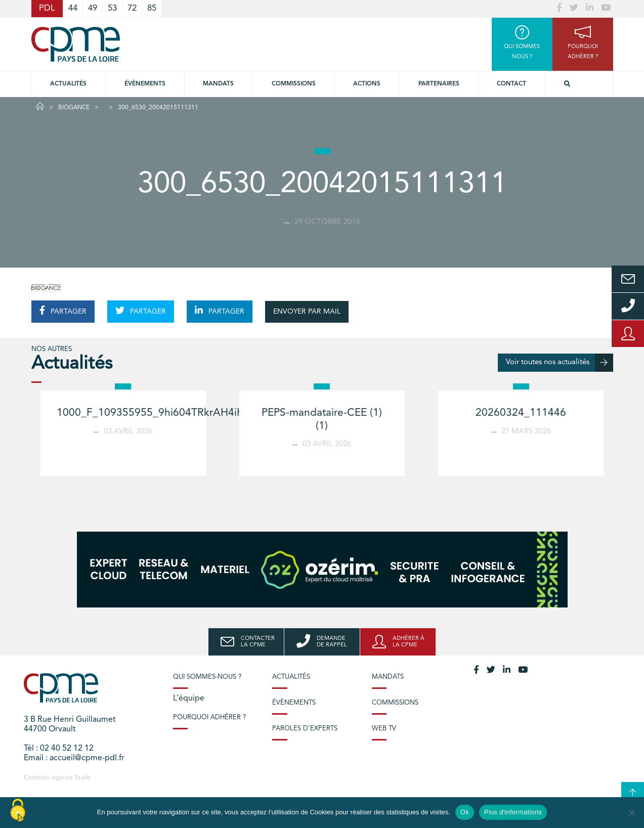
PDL (47, 8)
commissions (294, 84)
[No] (631, 812)
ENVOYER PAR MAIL (307, 312)
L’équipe (189, 699)
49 (93, 8)
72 (132, 8)
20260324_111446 (521, 413)
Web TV (384, 729)
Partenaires (439, 84)
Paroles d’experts (305, 729)
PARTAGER (63, 311)
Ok (465, 812)
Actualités (68, 84)
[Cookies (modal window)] (18, 811)
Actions (367, 84)
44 (73, 8)
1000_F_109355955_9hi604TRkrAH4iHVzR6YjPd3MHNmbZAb (207, 413)
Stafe (82, 778)
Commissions (395, 703)
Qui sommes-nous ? (207, 677)
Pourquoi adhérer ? (209, 717)
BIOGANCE (74, 108)
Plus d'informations (513, 812)
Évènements (145, 84)
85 (152, 8)
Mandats (218, 84)
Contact (511, 84)
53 (112, 8)
